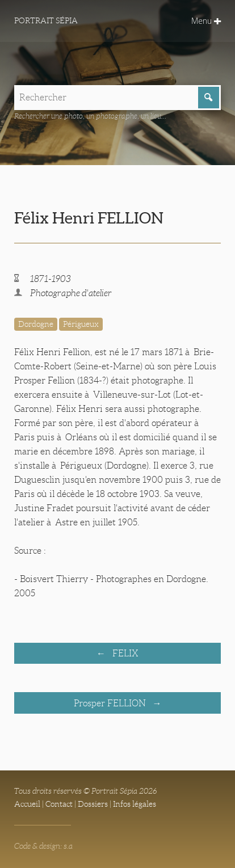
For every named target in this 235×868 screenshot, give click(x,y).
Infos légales (135, 804)
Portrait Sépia (46, 20)
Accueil (27, 804)
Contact (59, 804)
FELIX (124, 653)
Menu (206, 21)
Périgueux (81, 324)
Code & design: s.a (43, 846)
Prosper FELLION (111, 703)
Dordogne (36, 324)
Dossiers (93, 804)
